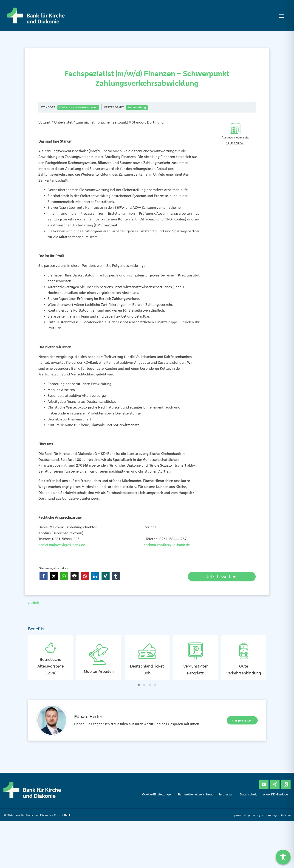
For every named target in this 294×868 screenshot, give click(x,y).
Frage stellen (242, 720)
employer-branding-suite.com (271, 815)
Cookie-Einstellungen (157, 794)
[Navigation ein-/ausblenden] (282, 16)
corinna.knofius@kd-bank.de (167, 545)
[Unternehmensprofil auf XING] (275, 784)
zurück (33, 603)
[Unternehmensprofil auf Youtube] (264, 784)
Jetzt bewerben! (222, 577)
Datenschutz (249, 794)
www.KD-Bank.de (275, 794)
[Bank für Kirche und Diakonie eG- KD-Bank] (36, 15)
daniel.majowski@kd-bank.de (63, 545)
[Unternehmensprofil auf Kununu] (286, 784)
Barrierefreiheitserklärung (196, 794)
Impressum (227, 794)
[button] (44, 576)
